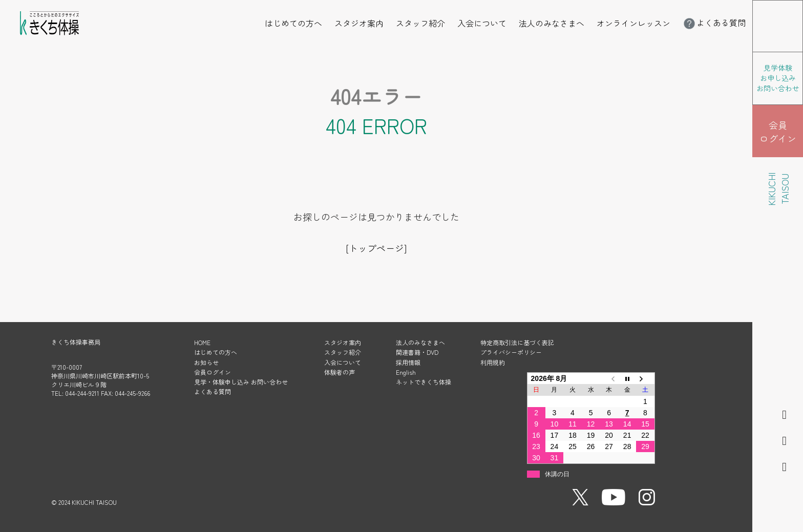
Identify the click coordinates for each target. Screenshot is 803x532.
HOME (202, 342)
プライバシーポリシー (511, 352)
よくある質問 (714, 23)
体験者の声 (340, 372)
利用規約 (493, 362)
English (406, 372)
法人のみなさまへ (552, 23)
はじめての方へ (293, 23)
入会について (482, 23)
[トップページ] (376, 248)
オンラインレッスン (633, 23)
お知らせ (206, 362)
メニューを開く (803, 7)
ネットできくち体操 (424, 382)
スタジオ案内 (359, 23)
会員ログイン (213, 372)
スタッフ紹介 (420, 23)
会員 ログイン (778, 132)
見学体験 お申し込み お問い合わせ (778, 78)
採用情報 (408, 362)
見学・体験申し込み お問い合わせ (241, 382)
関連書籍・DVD (417, 352)
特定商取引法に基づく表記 (517, 342)
